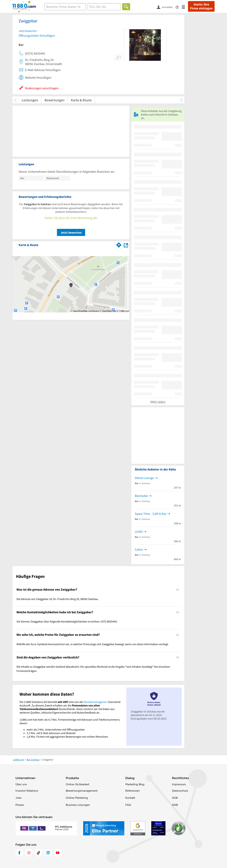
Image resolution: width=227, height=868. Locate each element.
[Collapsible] (178, 590)
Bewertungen (55, 100)
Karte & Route (81, 100)
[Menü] (185, 7)
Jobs (18, 798)
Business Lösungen (78, 805)
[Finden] (126, 7)
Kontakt (130, 798)
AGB (175, 798)
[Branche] (65, 7)
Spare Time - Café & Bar (151, 514)
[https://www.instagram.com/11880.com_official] (29, 853)
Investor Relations (27, 791)
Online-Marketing (77, 798)
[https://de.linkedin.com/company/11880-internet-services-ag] (48, 853)
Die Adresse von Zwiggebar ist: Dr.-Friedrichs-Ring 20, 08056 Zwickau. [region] (58, 599)
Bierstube (141, 496)
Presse (20, 805)
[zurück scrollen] (16, 100)
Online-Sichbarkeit (78, 784)
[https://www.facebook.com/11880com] (19, 853)
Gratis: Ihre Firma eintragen (201, 6)
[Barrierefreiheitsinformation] (179, 7)
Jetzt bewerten (71, 232)
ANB (175, 805)
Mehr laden (158, 402)
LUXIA (139, 532)
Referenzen (132, 791)
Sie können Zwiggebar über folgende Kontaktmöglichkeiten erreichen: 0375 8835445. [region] (67, 621)
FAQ (128, 805)
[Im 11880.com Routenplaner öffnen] (119, 244)
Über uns (21, 784)
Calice (139, 549)
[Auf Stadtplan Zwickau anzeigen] (126, 245)
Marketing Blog (135, 784)
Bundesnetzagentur (96, 702)
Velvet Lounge (144, 478)
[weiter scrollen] (181, 100)
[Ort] (104, 7)
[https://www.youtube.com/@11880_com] (58, 853)
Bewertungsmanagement (82, 791)
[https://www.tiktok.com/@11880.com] (38, 853)
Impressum (179, 784)
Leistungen (30, 100)
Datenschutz (180, 791)
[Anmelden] (166, 7)
